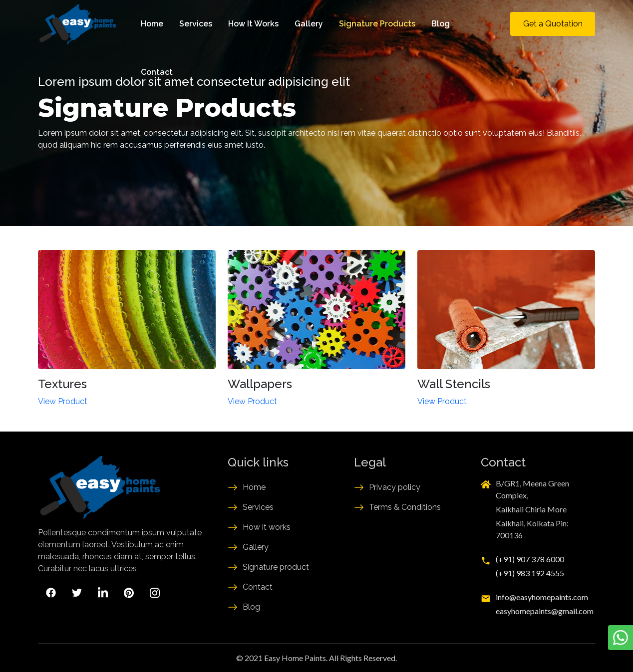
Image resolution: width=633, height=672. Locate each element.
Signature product (276, 567)
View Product (63, 401)
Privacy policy (395, 487)
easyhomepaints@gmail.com (545, 611)
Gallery (309, 24)
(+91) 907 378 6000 (530, 559)
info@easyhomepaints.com (542, 597)
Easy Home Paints (295, 658)
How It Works (253, 24)
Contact (157, 72)
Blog (441, 24)
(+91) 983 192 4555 (530, 573)
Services (196, 24)
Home (152, 24)
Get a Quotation (553, 24)
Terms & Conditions (405, 507)
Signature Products (377, 24)
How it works (267, 527)
